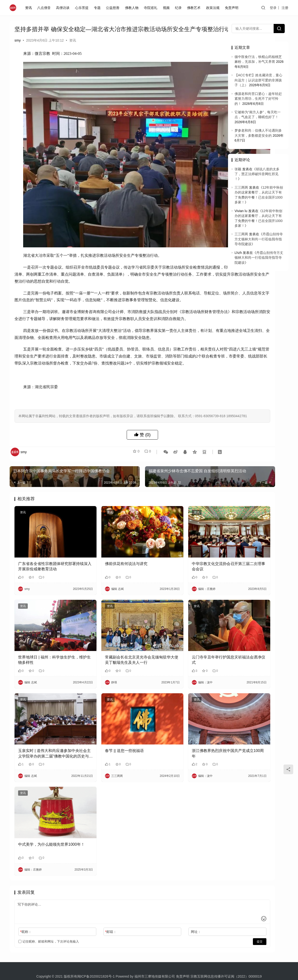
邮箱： (94, 897)
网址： (161, 897)
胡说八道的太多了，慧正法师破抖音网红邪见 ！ (257, 174)
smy (18, 48)
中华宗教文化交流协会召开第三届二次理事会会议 (184, 564)
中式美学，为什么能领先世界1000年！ (43, 813)
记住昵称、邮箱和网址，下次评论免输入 (49, 907)
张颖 (238, 169)
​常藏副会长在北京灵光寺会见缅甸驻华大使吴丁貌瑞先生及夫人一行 (115, 647)
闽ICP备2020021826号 (94, 942)
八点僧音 (45, 8)
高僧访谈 (64, 8)
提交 (208, 907)
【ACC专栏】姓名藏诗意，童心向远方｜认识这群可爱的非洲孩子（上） (258, 80)
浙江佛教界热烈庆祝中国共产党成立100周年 (184, 730)
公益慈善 (114, 8)
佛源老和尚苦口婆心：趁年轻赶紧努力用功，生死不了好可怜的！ (258, 99)
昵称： (26, 897)
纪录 (180, 8)
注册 (285, 8)
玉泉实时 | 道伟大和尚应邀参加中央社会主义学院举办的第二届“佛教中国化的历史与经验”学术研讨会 (47, 730)
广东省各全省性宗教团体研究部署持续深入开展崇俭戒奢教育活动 (45, 565)
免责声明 (233, 8)
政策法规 (214, 8)
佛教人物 (133, 8)
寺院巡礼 (152, 8)
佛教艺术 (195, 8)
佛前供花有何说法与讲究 (109, 562)
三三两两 (241, 187)
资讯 (29, 8)
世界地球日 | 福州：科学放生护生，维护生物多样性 (45, 647)
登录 (273, 8)
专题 (98, 8)
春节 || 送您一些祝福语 (107, 727)
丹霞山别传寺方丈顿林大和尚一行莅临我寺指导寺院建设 (259, 239)
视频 (167, 8)
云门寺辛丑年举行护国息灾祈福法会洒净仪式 (184, 647)
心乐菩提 (83, 8)
